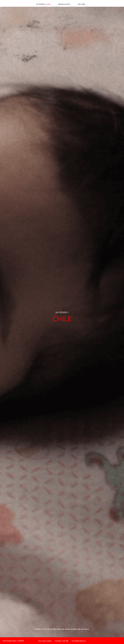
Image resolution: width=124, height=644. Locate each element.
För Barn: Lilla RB (62, 641)
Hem (111, 3)
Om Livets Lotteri (45, 641)
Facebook (12, 4)
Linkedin (16, 4)
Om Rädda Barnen (79, 641)
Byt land (82, 4)
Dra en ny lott (64, 4)
